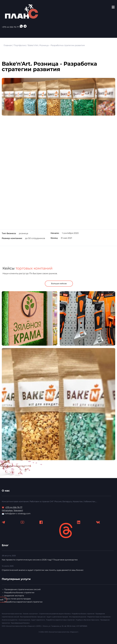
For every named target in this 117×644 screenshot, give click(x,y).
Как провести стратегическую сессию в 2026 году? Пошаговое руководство (40, 560)
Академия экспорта (14, 596)
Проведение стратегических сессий (22, 589)
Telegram (18, 510)
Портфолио (20, 45)
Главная (8, 45)
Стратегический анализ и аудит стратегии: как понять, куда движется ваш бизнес (43, 570)
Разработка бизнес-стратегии (19, 593)
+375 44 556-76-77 (10, 27)
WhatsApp (8, 510)
